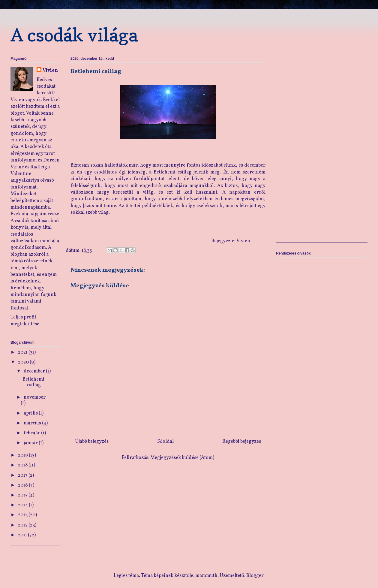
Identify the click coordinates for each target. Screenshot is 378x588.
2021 (23, 352)
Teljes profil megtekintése (25, 321)
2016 (23, 485)
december (35, 371)
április (31, 413)
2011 (23, 535)
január (31, 443)
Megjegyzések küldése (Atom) (182, 458)
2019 (23, 455)
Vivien (50, 71)
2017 (23, 475)
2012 (23, 525)
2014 (23, 505)
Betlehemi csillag (33, 382)
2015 (23, 495)
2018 (23, 465)
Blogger (255, 576)
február (32, 433)
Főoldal (165, 442)
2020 (24, 362)
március (33, 423)
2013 (23, 515)
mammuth (206, 576)
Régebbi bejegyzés (242, 442)
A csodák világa (74, 35)
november (35, 397)
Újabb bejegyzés (92, 442)
